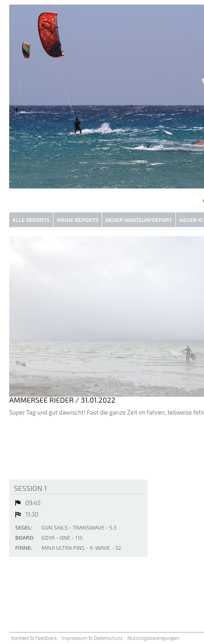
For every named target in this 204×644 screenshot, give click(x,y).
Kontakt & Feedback (34, 638)
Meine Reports (77, 220)
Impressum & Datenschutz (92, 638)
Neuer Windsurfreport (139, 220)
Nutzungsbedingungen (153, 638)
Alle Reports (31, 220)
